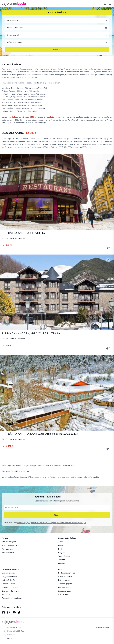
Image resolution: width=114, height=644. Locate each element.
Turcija (61, 542)
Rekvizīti (99, 627)
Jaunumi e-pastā (65, 591)
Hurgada (62, 563)
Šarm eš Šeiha (64, 556)
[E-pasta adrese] (57, 507)
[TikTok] (19, 612)
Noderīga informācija (67, 573)
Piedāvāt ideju (64, 587)
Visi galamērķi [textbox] (13, 20)
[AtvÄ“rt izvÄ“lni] (109, 4)
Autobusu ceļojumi (9, 545)
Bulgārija (62, 553)
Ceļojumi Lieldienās (10, 577)
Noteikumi (107, 627)
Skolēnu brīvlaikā (9, 573)
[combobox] (57, 20)
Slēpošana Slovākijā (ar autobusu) (16, 471)
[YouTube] (14, 612)
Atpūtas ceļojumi (9, 542)
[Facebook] (3, 612)
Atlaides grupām (65, 584)
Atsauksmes (63, 595)
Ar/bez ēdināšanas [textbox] (15, 42)
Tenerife (62, 560)
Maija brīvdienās (8, 580)
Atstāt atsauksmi (65, 577)
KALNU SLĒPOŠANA (57, 13)
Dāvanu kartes (64, 580)
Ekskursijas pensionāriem (12, 598)
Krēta (61, 545)
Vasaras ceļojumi (9, 584)
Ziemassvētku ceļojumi (11, 591)
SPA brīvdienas (8, 553)
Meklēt (57, 50)
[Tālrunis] (105, 4)
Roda (60, 549)
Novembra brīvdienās (11, 587)
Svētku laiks (7, 595)
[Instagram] (9, 612)
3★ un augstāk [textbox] (13, 35)
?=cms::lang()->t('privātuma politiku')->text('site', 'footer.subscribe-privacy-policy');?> (52, 523)
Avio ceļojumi (7, 549)
